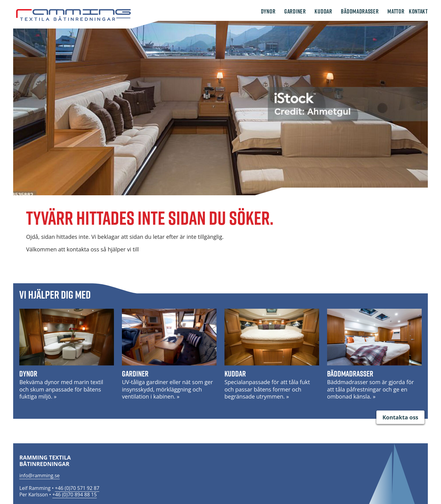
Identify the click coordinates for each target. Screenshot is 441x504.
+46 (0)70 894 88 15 (75, 494)
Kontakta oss (400, 417)
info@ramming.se (40, 475)
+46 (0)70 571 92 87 (77, 488)
